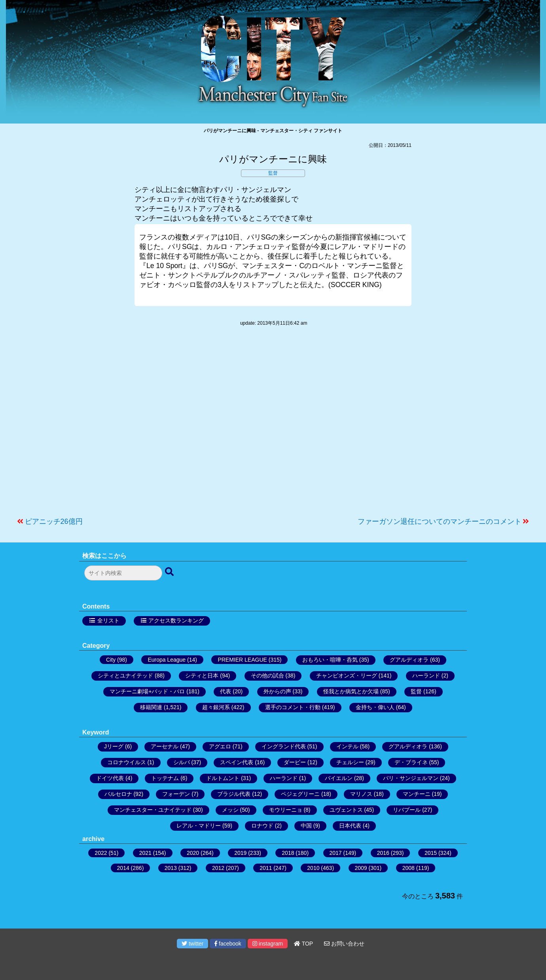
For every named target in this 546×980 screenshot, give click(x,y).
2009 (361, 868)
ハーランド (426, 676)
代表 (226, 691)
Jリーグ (114, 746)
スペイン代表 (237, 762)
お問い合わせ (344, 944)
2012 (218, 868)
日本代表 (350, 826)
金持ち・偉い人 (375, 707)
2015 (431, 853)
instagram (268, 944)
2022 (101, 853)
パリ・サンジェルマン (411, 778)
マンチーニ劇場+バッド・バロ (147, 691)
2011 (266, 868)
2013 (171, 868)
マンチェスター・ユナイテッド (153, 810)
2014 (123, 868)
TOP (303, 944)
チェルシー (350, 762)
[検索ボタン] (170, 572)
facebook (228, 944)
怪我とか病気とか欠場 (351, 691)
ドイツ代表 (110, 778)
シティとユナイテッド (125, 676)
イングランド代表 (284, 746)
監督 (273, 173)
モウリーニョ (286, 810)
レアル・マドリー (199, 826)
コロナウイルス (127, 762)
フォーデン (176, 794)
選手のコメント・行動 (293, 707)
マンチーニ (417, 794)
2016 (383, 853)
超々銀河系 (216, 707)
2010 (313, 868)
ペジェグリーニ (300, 794)
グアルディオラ (409, 660)
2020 (193, 853)
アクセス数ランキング (176, 620)
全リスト (108, 620)
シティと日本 (202, 676)
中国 (306, 826)
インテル (347, 746)
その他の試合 (267, 676)
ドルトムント (223, 778)
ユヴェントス (346, 810)
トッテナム (165, 778)
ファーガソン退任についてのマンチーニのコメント (440, 521)
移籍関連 (151, 707)
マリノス (361, 794)
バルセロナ (118, 794)
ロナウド (262, 826)
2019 (240, 853)
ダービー (295, 762)
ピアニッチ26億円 (54, 521)
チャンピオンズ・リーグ (347, 676)
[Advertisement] (273, 426)
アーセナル (165, 746)
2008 (409, 868)
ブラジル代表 (234, 794)
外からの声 (277, 691)
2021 (145, 853)
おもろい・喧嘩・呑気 (330, 660)
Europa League (167, 660)
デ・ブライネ (411, 762)
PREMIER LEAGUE (242, 660)
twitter (192, 944)
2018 (288, 853)
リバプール (407, 810)
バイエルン (339, 778)
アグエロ (220, 746)
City (111, 660)
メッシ (230, 810)
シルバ (182, 762)
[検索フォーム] (123, 573)
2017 (336, 853)
